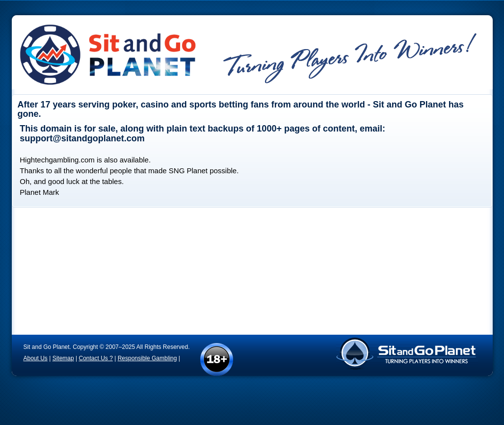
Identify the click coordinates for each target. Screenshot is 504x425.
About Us (36, 358)
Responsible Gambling (147, 358)
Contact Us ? (95, 358)
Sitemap (63, 358)
